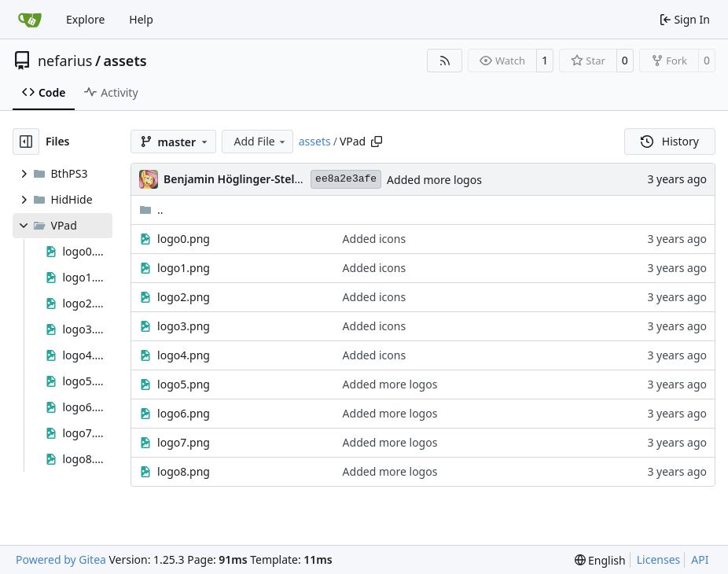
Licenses (659, 559)
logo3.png (184, 326)
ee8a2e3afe (346, 179)
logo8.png (184, 471)
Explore (85, 19)
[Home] (30, 20)
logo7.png (184, 442)
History (670, 141)
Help (141, 19)
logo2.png (184, 297)
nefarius (65, 61)
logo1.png (184, 268)
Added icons (374, 239)
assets (125, 61)
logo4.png (184, 355)
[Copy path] (377, 142)
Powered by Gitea (61, 559)
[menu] (600, 560)
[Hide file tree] (26, 142)
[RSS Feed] (445, 61)
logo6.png (184, 413)
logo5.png (184, 384)
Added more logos (434, 180)
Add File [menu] (261, 141)
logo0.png (184, 239)
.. (151, 210)
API (700, 559)
